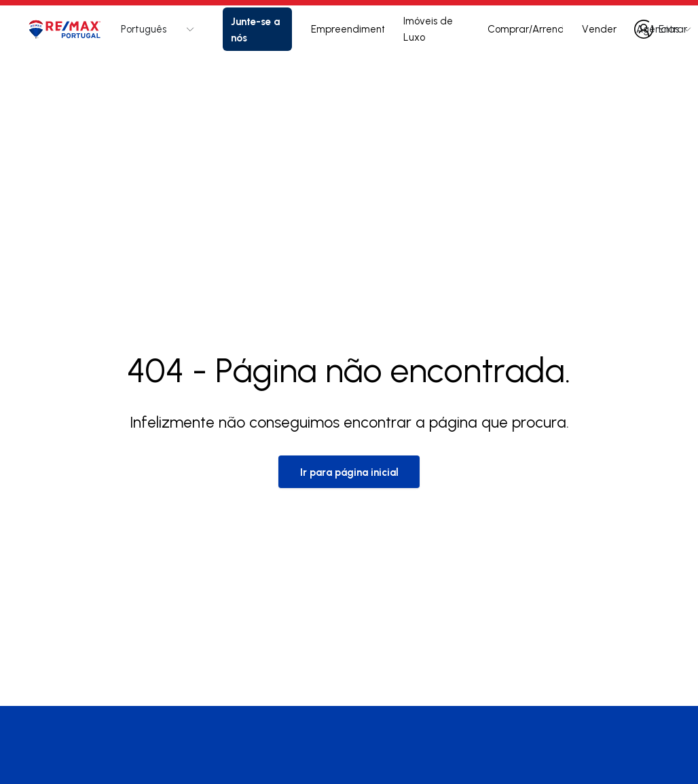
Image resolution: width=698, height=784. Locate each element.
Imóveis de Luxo (428, 29)
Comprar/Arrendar (525, 29)
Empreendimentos (348, 29)
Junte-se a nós (255, 29)
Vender (599, 29)
